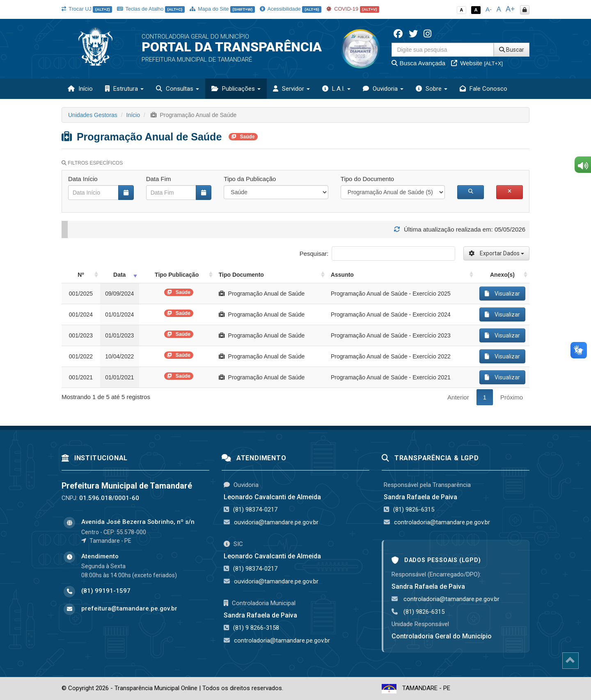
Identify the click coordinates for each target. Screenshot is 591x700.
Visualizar (502, 294)
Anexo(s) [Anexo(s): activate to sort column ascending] (502, 275)
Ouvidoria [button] (383, 89)
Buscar (512, 50)
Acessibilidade (291, 9)
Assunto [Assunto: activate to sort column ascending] (342, 275)
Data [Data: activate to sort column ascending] (119, 275)
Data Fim (159, 179)
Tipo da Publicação (250, 179)
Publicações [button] (236, 89)
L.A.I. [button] (336, 89)
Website (477, 63)
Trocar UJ (87, 9)
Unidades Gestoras (93, 115)
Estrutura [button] (124, 89)
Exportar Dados (496, 253)
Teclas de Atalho (151, 9)
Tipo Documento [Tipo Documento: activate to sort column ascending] (241, 275)
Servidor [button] (291, 89)
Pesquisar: (377, 254)
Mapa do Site (222, 9)
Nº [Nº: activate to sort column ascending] (81, 275)
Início (80, 89)
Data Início (83, 179)
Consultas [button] (178, 89)
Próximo (512, 397)
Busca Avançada (418, 63)
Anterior (458, 397)
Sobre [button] (432, 89)
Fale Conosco (483, 89)
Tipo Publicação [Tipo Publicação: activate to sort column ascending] (177, 275)
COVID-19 (353, 9)
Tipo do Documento (367, 179)
